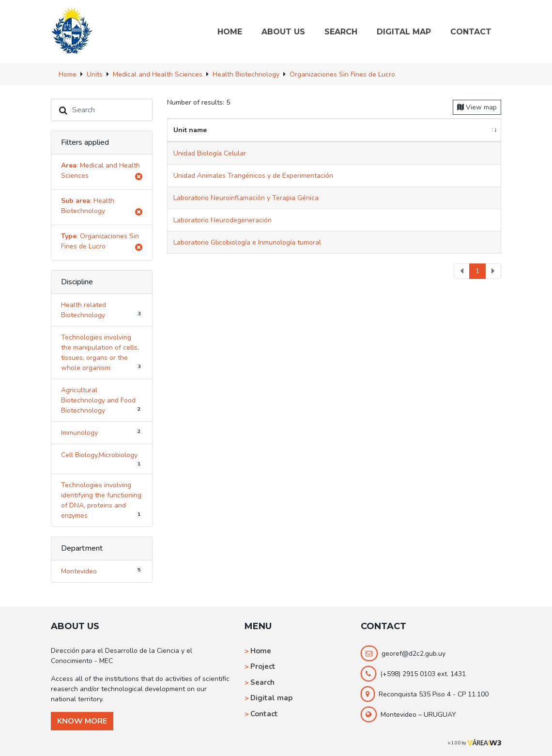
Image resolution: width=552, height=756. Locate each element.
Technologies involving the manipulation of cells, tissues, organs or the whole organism (102, 353)
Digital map (271, 698)
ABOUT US (283, 32)
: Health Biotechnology (102, 208)
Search (262, 682)
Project (263, 666)
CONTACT (471, 32)
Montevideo (102, 571)
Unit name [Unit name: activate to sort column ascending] (190, 130)
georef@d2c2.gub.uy (414, 654)
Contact (264, 714)
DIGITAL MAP (404, 32)
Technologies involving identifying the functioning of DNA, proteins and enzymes (102, 500)
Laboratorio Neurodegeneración (222, 220)
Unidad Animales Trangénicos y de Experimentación (253, 176)
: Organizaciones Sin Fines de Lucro (102, 243)
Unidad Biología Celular (210, 153)
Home (261, 651)
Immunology (102, 432)
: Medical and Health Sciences (102, 172)
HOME (230, 32)
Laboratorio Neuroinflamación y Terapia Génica (246, 198)
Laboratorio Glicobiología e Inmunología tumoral (247, 242)
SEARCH (341, 32)
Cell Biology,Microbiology (102, 459)
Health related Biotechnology (102, 310)
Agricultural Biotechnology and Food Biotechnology (102, 400)
